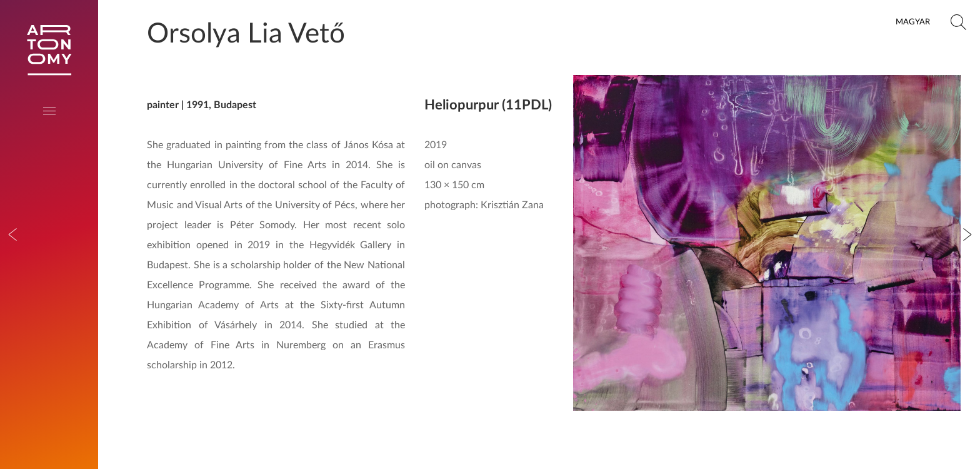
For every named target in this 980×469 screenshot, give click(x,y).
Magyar (913, 22)
